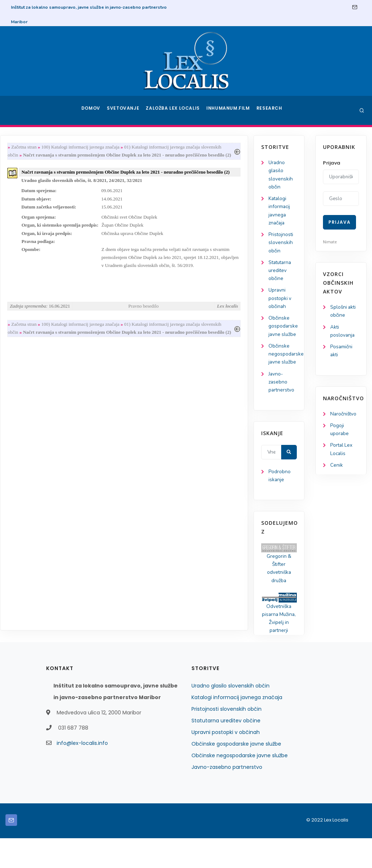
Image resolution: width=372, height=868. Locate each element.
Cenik (337, 469)
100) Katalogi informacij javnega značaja (144, 147)
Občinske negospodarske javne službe (240, 785)
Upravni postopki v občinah (32, 304)
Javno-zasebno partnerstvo (34, 407)
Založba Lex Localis (175, 110)
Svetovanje (126, 110)
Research (270, 110)
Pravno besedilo (205, 320)
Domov (92, 110)
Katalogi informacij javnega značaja (237, 727)
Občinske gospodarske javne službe (236, 774)
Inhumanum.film (229, 110)
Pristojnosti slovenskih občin (33, 246)
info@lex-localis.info (82, 773)
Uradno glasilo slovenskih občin (231, 715)
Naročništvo (344, 416)
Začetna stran (88, 147)
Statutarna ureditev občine (33, 275)
